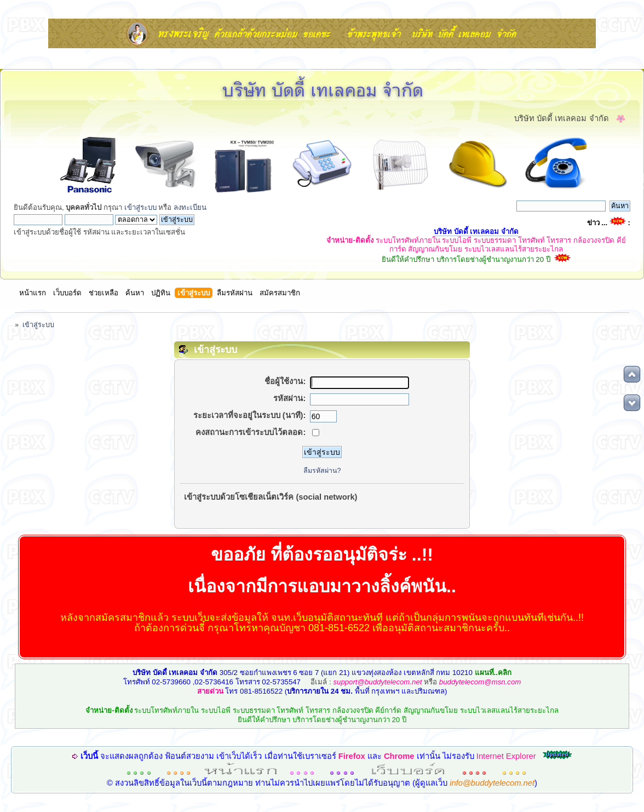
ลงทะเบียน (190, 207)
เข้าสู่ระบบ (140, 207)
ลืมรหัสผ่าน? (322, 471)
